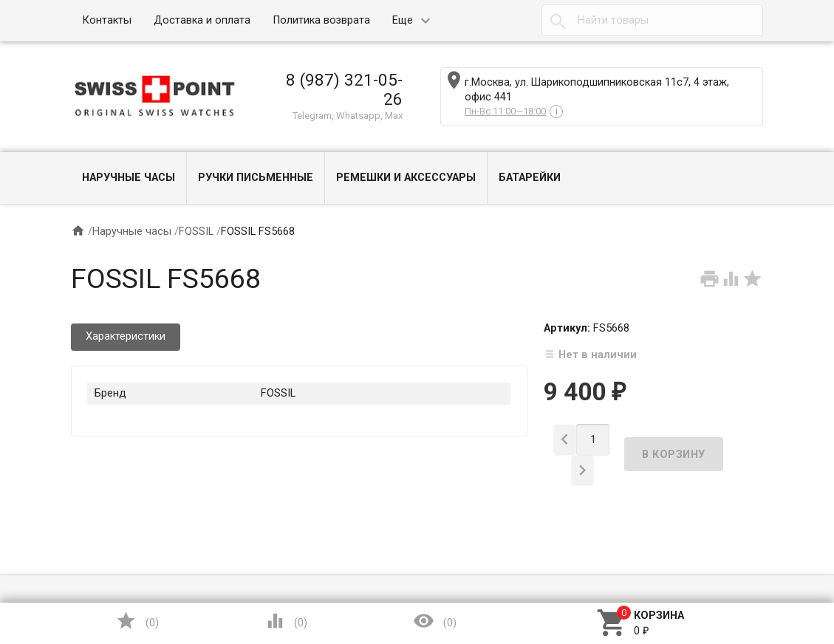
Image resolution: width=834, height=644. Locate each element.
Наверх (772, 573)
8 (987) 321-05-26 (344, 89)
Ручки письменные (256, 178)
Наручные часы (129, 178)
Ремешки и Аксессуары (406, 178)
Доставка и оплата (202, 20)
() (137, 621)
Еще (403, 20)
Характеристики (126, 336)
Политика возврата (321, 20)
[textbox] (652, 21)
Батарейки (530, 178)
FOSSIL (196, 232)
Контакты (107, 20)
